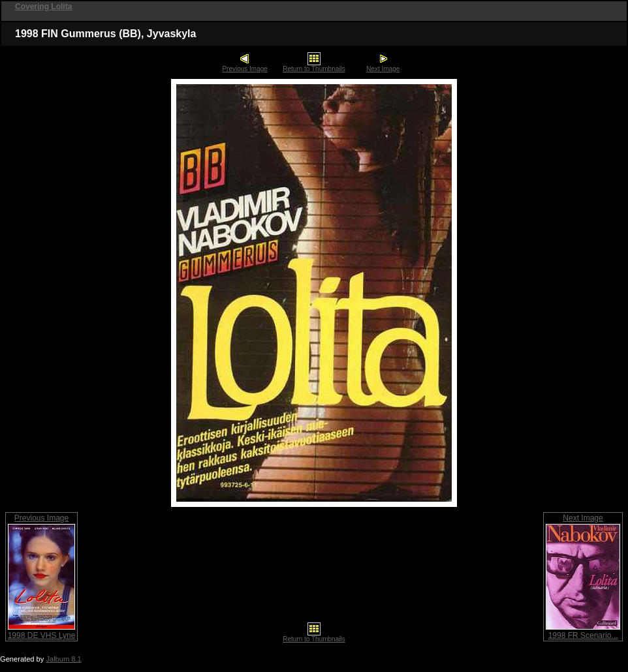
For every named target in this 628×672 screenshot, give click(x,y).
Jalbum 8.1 (63, 659)
